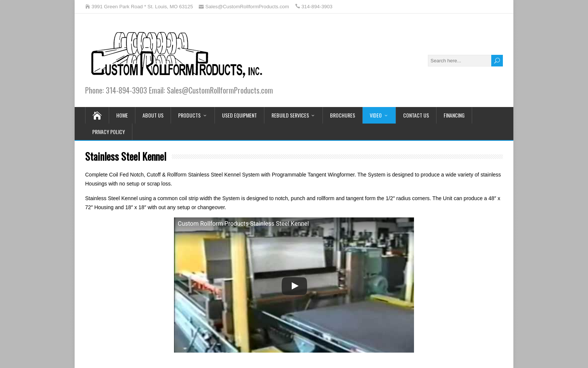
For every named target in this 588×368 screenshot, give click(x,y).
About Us (153, 115)
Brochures (343, 115)
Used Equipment (239, 115)
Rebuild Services (290, 115)
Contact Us (416, 115)
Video (376, 115)
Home (122, 115)
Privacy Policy (109, 132)
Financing (454, 115)
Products (189, 115)
